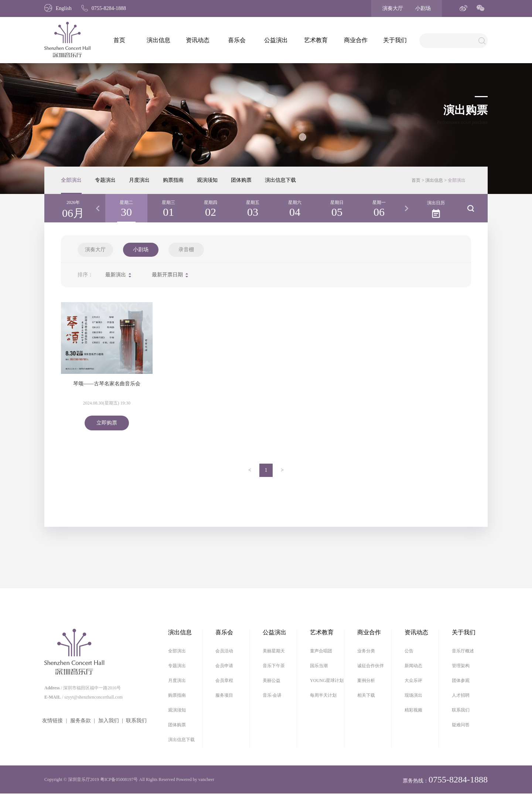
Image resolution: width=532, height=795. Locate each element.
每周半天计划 (323, 695)
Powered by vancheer (195, 779)
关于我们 (395, 40)
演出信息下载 (280, 180)
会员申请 (224, 666)
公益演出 (276, 40)
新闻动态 (413, 666)
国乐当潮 (319, 666)
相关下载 (366, 695)
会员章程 (224, 680)
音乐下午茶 (274, 666)
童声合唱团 (321, 651)
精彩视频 (413, 710)
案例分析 (366, 680)
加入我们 (109, 721)
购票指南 (173, 180)
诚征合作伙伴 (371, 666)
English (58, 8)
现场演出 (413, 695)
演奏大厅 (393, 8)
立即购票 (107, 423)
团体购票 (241, 180)
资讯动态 (198, 40)
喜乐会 (237, 40)
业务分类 (366, 651)
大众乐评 (413, 680)
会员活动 (224, 651)
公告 (409, 651)
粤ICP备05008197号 (119, 779)
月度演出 (139, 180)
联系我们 (136, 721)
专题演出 (105, 180)
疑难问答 (461, 725)
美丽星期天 (274, 651)
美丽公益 (272, 680)
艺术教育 (316, 40)
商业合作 (356, 40)
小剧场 (423, 8)
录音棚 (186, 250)
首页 (119, 40)
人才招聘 (461, 695)
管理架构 (461, 666)
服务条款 (81, 721)
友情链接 (52, 721)
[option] (126, 208)
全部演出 (71, 180)
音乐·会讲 (272, 695)
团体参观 (461, 680)
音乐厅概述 (463, 651)
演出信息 (158, 40)
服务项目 (224, 695)
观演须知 (207, 180)
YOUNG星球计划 (327, 680)
